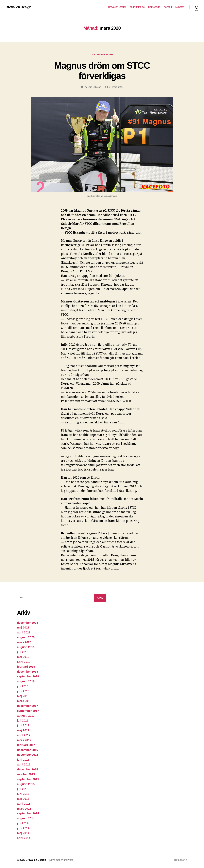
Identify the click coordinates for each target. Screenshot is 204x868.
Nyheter (179, 7)
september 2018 (28, 676)
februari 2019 (26, 667)
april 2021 (24, 632)
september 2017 (28, 711)
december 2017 (27, 706)
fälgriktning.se (137, 7)
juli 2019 (23, 652)
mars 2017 (24, 740)
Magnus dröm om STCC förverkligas (102, 71)
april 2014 (24, 838)
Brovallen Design (18, 7)
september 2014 (28, 813)
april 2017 (24, 735)
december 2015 (27, 769)
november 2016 (28, 755)
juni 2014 (23, 828)
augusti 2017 (26, 715)
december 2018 (27, 672)
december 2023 (27, 623)
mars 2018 (24, 701)
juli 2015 (23, 789)
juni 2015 (23, 794)
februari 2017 (26, 745)
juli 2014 (23, 823)
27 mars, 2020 (116, 87)
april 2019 (24, 662)
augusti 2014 (26, 818)
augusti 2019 (26, 647)
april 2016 (24, 764)
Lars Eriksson (94, 87)
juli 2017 (23, 720)
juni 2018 (23, 691)
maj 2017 (23, 730)
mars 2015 (24, 809)
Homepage (154, 7)
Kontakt (168, 7)
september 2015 (28, 779)
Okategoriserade (102, 55)
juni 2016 (23, 760)
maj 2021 (23, 627)
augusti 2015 (26, 784)
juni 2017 (23, 725)
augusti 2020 (26, 637)
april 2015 (24, 804)
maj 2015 (23, 799)
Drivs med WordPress (61, 860)
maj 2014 (23, 833)
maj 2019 (23, 657)
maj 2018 (23, 696)
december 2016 (27, 750)
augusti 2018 (26, 681)
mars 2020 (24, 642)
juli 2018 (23, 686)
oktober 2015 (26, 774)
